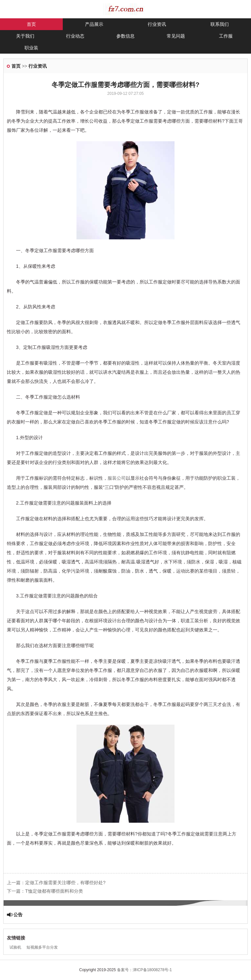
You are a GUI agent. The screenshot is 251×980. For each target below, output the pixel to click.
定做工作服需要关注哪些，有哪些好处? (65, 883)
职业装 (31, 48)
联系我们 (220, 24)
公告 (18, 915)
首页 (31, 24)
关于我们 (25, 36)
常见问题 (176, 36)
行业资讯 (157, 24)
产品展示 (94, 24)
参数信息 (125, 36)
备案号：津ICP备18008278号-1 (144, 970)
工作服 (226, 36)
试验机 (15, 947)
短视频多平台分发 (42, 947)
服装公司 (117, 478)
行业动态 (75, 36)
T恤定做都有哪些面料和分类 (54, 891)
